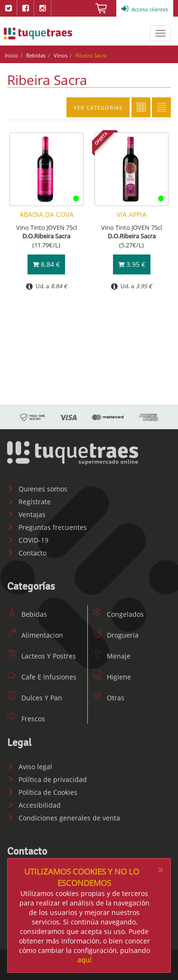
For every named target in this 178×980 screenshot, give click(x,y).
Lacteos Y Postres (42, 656)
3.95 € (132, 264)
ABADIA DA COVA (47, 214)
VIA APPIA (132, 214)
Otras (108, 698)
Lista (161, 107)
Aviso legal (30, 767)
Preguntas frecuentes (47, 527)
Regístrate (29, 502)
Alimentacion (35, 635)
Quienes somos (37, 489)
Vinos (61, 55)
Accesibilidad (34, 805)
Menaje (112, 656)
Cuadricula (141, 107)
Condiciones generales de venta (64, 818)
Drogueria (116, 635)
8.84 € (46, 264)
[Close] (160, 870)
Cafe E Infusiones (42, 677)
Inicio (11, 55)
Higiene (112, 677)
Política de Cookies (42, 792)
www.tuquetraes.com (38, 33)
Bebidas (36, 55)
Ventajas (26, 514)
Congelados (118, 614)
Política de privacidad (47, 779)
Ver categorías (98, 108)
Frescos (26, 719)
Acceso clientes (145, 9)
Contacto (27, 553)
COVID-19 (28, 540)
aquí (84, 960)
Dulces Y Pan (35, 698)
